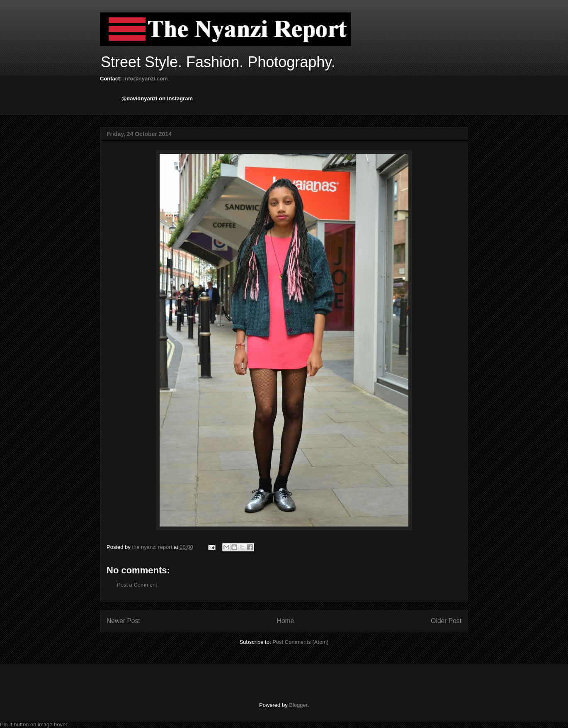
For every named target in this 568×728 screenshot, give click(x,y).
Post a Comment (137, 585)
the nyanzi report (153, 547)
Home (286, 621)
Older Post (446, 621)
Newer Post (123, 621)
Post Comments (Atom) (300, 642)
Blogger (298, 705)
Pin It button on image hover (34, 724)
